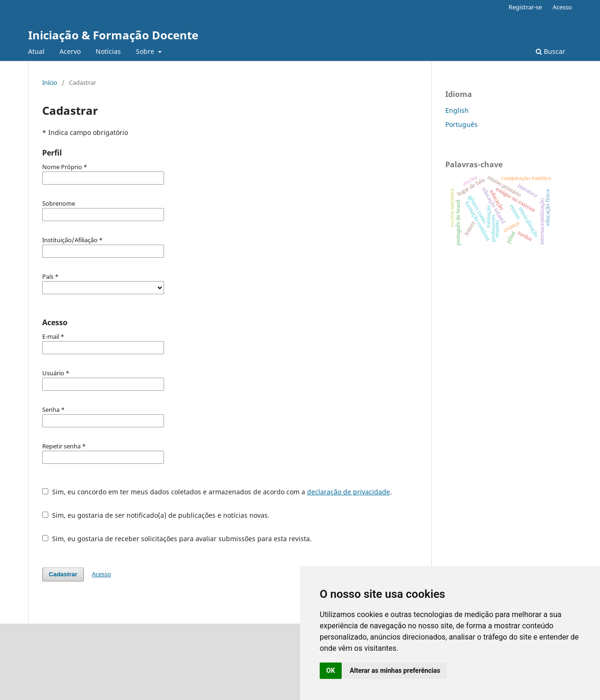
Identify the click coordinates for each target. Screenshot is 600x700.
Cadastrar (63, 574)
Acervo (70, 51)
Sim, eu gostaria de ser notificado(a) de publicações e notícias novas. (156, 515)
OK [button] (331, 670)
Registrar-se (525, 7)
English (457, 110)
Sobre (146, 51)
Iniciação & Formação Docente (113, 35)
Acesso (562, 7)
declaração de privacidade (349, 492)
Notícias (108, 51)
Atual (36, 51)
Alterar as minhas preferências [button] (395, 670)
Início (50, 82)
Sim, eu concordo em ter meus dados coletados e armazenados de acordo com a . (217, 492)
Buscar (551, 51)
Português (461, 124)
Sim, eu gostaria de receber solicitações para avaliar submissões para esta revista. (177, 539)
